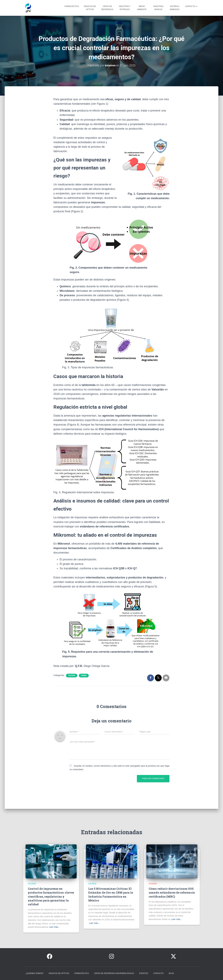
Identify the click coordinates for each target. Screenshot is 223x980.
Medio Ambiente (142, 9)
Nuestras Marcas (158, 9)
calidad (72, 678)
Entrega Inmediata (175, 9)
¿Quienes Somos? (35, 973)
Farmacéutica (72, 8)
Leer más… (55, 927)
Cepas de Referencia (107, 9)
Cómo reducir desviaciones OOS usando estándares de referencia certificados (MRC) (172, 892)
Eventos (144, 973)
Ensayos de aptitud (90, 9)
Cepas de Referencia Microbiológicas (114, 973)
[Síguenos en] (50, 956)
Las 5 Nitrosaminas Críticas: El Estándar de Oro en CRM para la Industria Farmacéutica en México (111, 894)
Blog (171, 973)
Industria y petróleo (125, 9)
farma (84, 678)
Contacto (191, 8)
